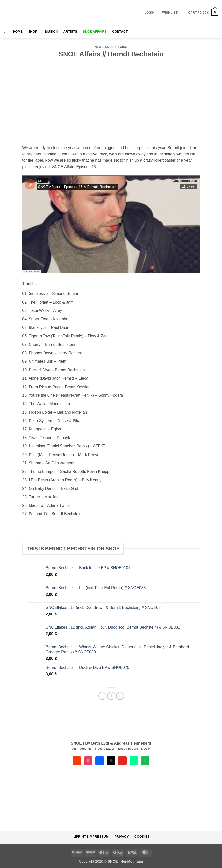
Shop (34, 31)
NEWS (99, 47)
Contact (120, 31)
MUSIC (52, 31)
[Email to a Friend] (111, 696)
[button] (149, 12)
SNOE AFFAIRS (95, 31)
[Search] (6, 31)
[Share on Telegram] (120, 696)
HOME (18, 31)
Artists (70, 31)
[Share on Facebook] (102, 696)
